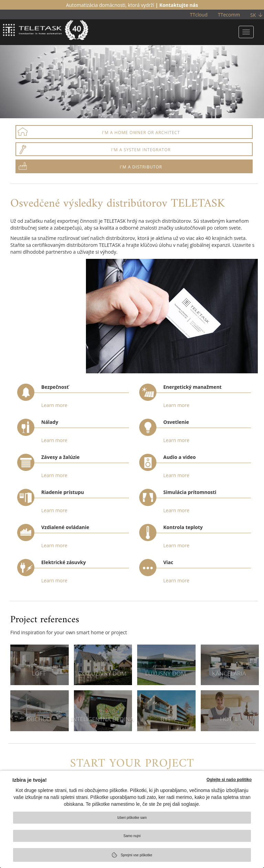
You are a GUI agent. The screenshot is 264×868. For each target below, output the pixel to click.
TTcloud (199, 15)
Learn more (54, 405)
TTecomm (229, 15)
